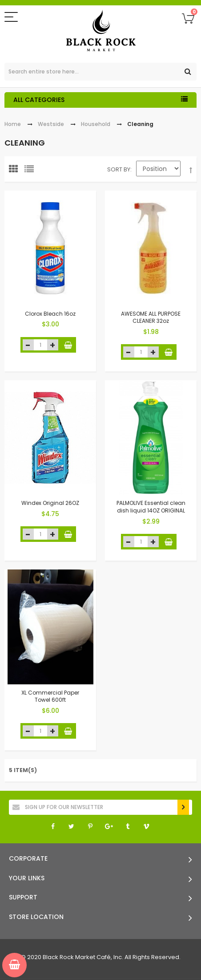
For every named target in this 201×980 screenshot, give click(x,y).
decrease (28, 345)
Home (13, 124)
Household (96, 124)
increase (53, 345)
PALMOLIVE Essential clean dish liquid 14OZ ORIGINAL (151, 507)
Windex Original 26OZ (50, 503)
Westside (51, 124)
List (31, 171)
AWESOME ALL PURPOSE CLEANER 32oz (151, 317)
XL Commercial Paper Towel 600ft (50, 696)
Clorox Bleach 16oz (50, 313)
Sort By (119, 169)
